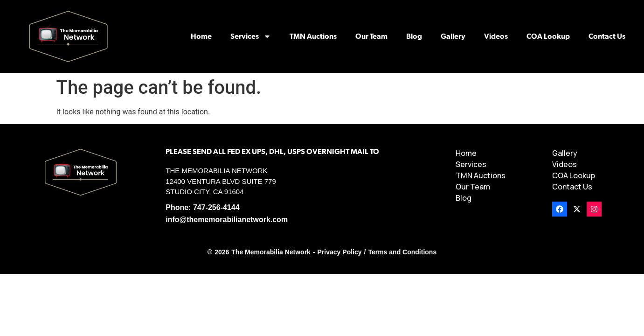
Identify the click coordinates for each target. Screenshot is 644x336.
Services (251, 36)
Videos (496, 36)
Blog (414, 36)
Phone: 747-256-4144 (202, 207)
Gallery (453, 36)
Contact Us (607, 36)
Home (201, 36)
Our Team (371, 36)
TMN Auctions (313, 36)
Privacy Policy (340, 252)
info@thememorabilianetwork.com (227, 220)
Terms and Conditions (402, 252)
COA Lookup (548, 36)
